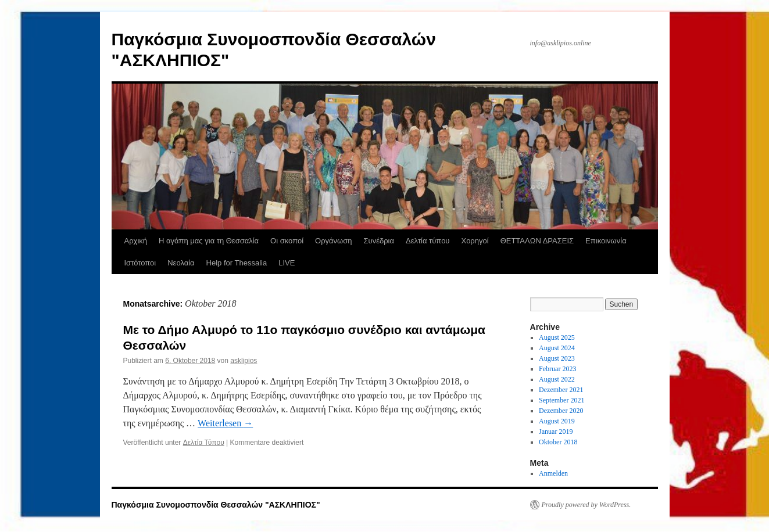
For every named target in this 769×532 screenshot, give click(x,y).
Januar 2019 (556, 432)
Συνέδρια (378, 241)
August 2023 (557, 358)
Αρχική (136, 241)
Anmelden (553, 473)
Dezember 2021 (561, 390)
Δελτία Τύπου (204, 443)
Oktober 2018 (558, 442)
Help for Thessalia (237, 263)
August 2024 (557, 348)
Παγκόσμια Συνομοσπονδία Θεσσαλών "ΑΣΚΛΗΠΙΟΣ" (216, 505)
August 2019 (557, 421)
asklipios (244, 361)
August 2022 (557, 379)
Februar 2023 (557, 369)
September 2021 (561, 400)
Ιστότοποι (140, 263)
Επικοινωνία (606, 241)
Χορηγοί (475, 241)
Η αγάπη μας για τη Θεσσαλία (209, 241)
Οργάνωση (333, 241)
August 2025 (557, 337)
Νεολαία (181, 263)
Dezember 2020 (561, 411)
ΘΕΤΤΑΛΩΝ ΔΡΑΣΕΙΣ (537, 241)
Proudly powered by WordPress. (586, 505)
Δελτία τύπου (428, 241)
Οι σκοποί (287, 241)
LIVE (287, 263)
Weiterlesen (225, 423)
